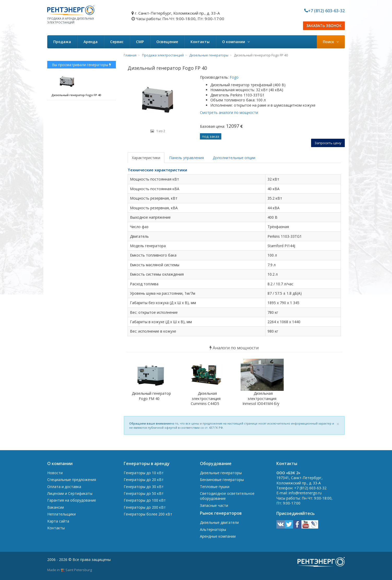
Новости (55, 473)
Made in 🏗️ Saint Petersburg (70, 570)
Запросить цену (328, 143)
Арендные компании (218, 536)
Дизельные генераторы (209, 55)
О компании (236, 42)
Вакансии (56, 507)
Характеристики (146, 158)
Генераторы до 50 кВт (144, 493)
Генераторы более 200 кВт (148, 514)
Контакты (200, 42)
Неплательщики (61, 514)
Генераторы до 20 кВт (144, 480)
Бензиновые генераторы (222, 480)
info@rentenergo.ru (305, 493)
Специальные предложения (72, 480)
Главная (130, 55)
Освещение (167, 42)
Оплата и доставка (64, 487)
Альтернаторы (213, 529)
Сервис (117, 42)
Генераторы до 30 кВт (144, 487)
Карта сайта (58, 521)
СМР (140, 42)
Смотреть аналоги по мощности (229, 112)
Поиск (331, 42)
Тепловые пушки (215, 487)
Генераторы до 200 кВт (145, 507)
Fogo (234, 77)
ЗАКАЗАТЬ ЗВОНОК (324, 26)
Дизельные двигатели (219, 522)
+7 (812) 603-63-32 (326, 11)
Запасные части (214, 505)
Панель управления (186, 158)
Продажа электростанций (163, 55)
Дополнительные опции (234, 158)
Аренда (91, 42)
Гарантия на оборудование (72, 500)
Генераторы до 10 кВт (144, 473)
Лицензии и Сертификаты (70, 493)
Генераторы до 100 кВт (145, 500)
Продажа (62, 42)
